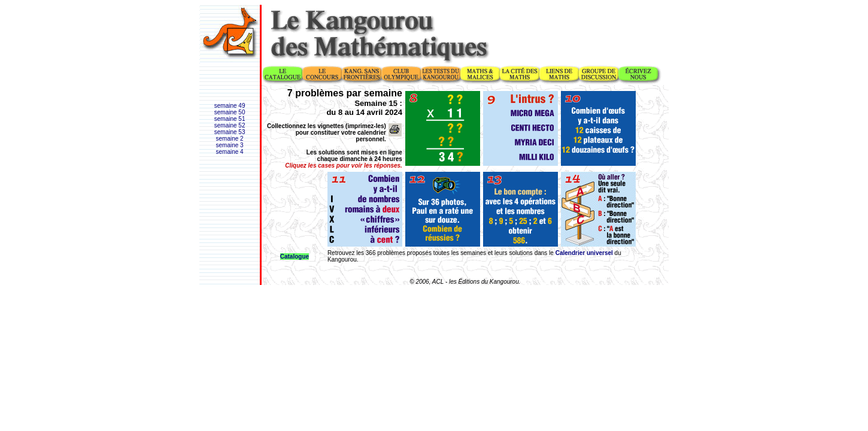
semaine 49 (230, 106)
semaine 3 (230, 145)
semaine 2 (230, 139)
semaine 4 (230, 152)
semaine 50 (230, 112)
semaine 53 (230, 132)
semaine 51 (230, 119)
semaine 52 (230, 125)
